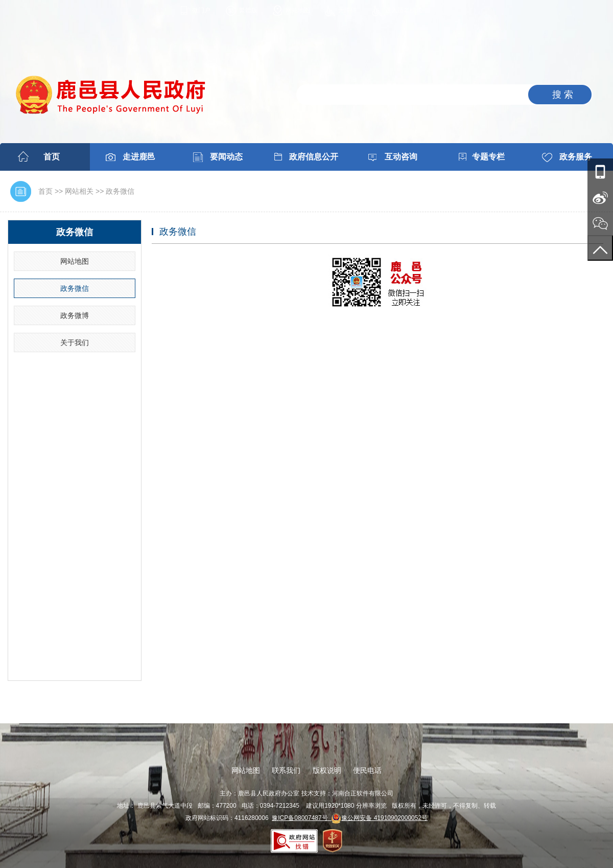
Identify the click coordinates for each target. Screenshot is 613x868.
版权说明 (327, 770)
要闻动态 (226, 157)
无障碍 (347, 10)
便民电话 (367, 770)
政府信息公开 (314, 157)
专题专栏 (488, 157)
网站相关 (79, 191)
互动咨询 (401, 157)
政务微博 (75, 315)
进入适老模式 (404, 10)
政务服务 (576, 157)
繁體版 (248, 10)
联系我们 (286, 770)
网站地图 (298, 10)
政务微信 (120, 191)
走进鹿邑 (139, 157)
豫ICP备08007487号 (301, 818)
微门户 (201, 10)
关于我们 (75, 342)
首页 (52, 157)
